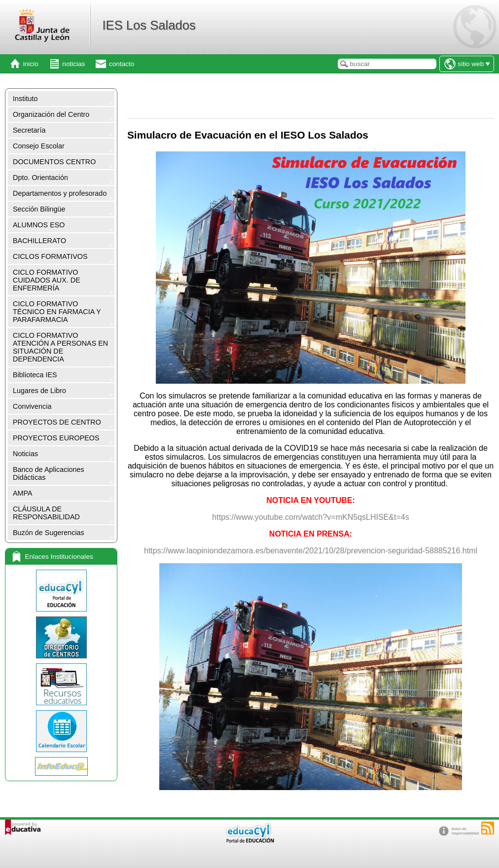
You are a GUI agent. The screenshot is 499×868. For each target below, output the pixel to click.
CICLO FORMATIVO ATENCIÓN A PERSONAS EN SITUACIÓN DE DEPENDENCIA (60, 347)
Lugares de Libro (39, 391)
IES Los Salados (149, 25)
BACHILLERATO (39, 241)
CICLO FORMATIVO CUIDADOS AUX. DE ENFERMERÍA (47, 280)
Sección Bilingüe (39, 209)
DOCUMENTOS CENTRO (54, 162)
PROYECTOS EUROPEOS (56, 438)
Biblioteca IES (35, 375)
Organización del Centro (51, 114)
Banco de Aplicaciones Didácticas (49, 473)
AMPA (23, 493)
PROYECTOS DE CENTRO (57, 422)
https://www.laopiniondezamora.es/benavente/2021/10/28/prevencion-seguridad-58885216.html (311, 551)
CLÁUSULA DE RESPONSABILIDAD (46, 513)
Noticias (25, 454)
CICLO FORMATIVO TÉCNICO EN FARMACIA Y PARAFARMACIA (57, 312)
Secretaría (29, 130)
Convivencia (32, 406)
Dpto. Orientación (40, 178)
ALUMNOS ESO (39, 225)
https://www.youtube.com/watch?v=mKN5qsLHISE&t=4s (310, 517)
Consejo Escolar (39, 146)
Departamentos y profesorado (60, 193)
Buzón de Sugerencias (49, 533)
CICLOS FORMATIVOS (50, 256)
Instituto (25, 99)
